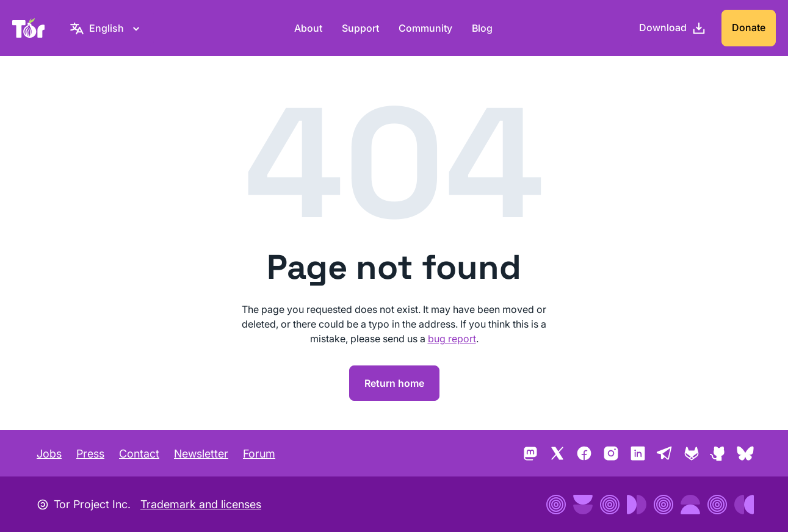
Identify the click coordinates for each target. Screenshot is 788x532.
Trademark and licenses (201, 504)
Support (360, 28)
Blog (482, 28)
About (308, 28)
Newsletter (201, 454)
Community (425, 28)
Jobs (49, 454)
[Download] (673, 28)
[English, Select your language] (107, 28)
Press (90, 454)
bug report (452, 339)
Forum (259, 454)
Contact (139, 454)
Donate (749, 27)
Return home (394, 383)
